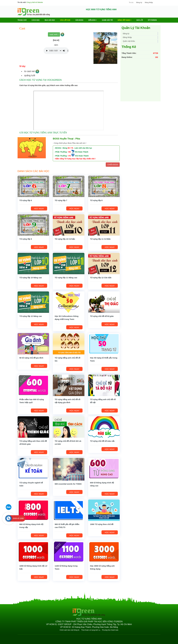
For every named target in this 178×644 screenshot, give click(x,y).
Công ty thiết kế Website (35, 2)
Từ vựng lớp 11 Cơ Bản (100, 239)
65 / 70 (70, 148)
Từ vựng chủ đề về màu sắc (102, 441)
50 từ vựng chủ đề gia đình (31, 358)
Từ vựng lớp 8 (96, 200)
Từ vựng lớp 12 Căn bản (101, 278)
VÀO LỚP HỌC (65, 20)
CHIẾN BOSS (113, 165)
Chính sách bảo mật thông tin (70, 630)
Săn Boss (79, 20)
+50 (69, 152)
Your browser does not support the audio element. (56, 51)
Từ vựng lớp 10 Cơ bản (65, 239)
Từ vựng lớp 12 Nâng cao (31, 316)
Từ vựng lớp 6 (26, 200)
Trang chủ (22, 20)
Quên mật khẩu (129, 41)
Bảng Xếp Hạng (125, 20)
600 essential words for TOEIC (68, 484)
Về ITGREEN (152, 20)
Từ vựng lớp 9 (26, 239)
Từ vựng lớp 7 (61, 200)
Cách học (36, 20)
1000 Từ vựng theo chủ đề (102, 524)
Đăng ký (139, 3)
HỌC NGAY (39, 209)
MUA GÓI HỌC (50, 20)
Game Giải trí (107, 20)
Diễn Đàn (93, 20)
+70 (69, 156)
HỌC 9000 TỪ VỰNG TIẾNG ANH (101, 9)
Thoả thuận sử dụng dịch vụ (91, 630)
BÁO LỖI (140, 20)
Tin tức (131, 3)
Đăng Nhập (149, 3)
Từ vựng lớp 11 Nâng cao (66, 278)
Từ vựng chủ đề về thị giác (102, 316)
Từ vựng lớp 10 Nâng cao (31, 278)
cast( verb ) (54, 34)
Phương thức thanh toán (110, 630)
